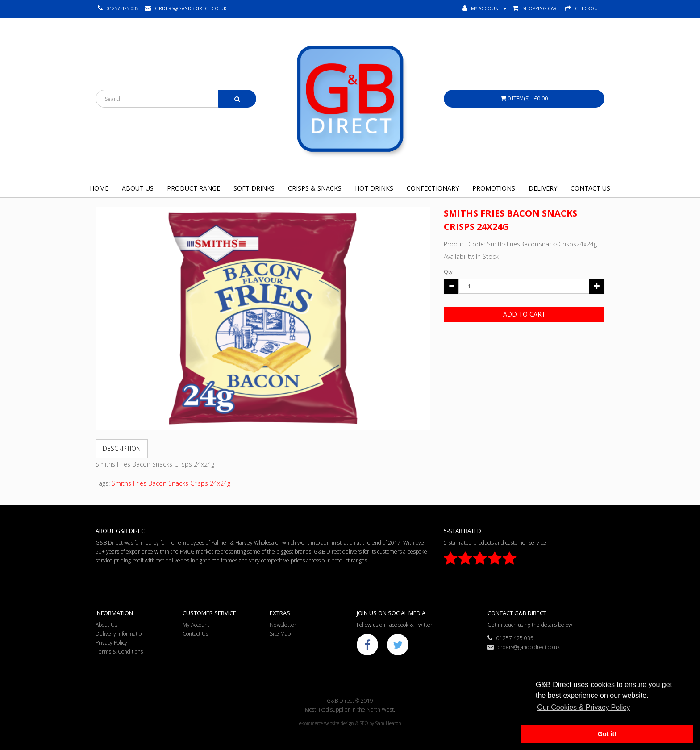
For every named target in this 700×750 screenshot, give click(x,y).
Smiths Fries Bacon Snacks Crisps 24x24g (171, 483)
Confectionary (433, 188)
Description (122, 448)
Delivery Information (120, 634)
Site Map (280, 634)
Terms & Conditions (119, 652)
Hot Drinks (374, 188)
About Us (138, 188)
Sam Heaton (388, 723)
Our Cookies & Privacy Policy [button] (583, 707)
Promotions (494, 188)
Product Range (194, 188)
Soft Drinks (254, 188)
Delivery (543, 188)
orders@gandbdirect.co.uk (524, 647)
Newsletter (283, 625)
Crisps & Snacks (315, 188)
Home (99, 188)
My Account (196, 625)
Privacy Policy (111, 643)
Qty (448, 272)
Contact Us (590, 188)
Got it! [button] (607, 734)
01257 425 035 (510, 638)
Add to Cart (524, 314)
